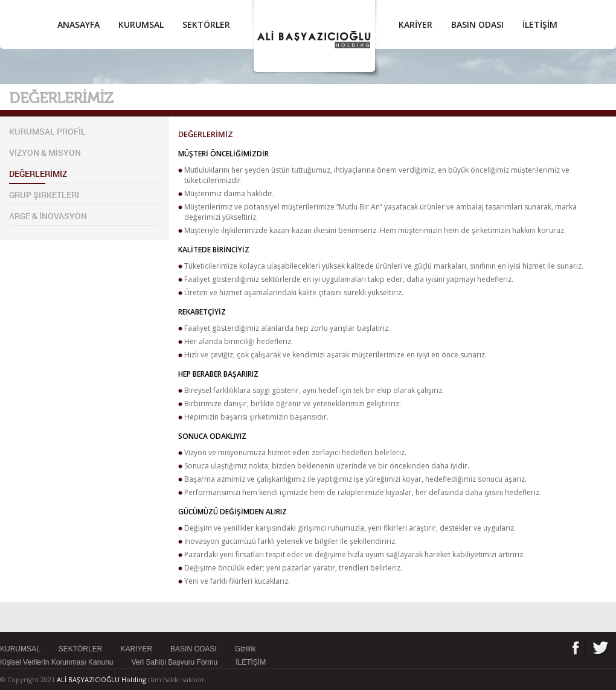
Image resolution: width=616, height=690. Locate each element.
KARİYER (415, 24)
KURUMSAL (141, 24)
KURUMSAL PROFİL (47, 131)
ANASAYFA (79, 24)
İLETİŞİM (540, 24)
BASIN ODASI (477, 24)
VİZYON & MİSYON (45, 152)
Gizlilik (245, 649)
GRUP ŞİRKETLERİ (44, 195)
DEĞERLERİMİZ (38, 174)
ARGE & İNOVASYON (48, 216)
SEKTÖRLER (206, 24)
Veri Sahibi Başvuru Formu (174, 662)
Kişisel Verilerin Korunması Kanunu (56, 662)
